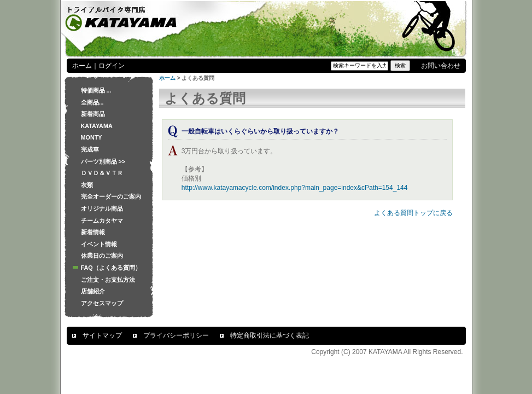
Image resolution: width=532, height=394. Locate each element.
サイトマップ (102, 335)
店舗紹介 (93, 291)
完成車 (90, 149)
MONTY (92, 137)
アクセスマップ (102, 303)
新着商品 (93, 114)
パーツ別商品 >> (103, 161)
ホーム (82, 66)
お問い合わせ (441, 66)
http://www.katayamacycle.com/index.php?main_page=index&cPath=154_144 (295, 188)
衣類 (87, 185)
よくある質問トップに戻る (413, 213)
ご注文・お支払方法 (108, 280)
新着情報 (93, 232)
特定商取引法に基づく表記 (270, 335)
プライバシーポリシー (176, 335)
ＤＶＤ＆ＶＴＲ (102, 173)
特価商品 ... (96, 90)
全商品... (92, 102)
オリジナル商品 (102, 208)
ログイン (112, 66)
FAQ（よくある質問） (111, 268)
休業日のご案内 (102, 256)
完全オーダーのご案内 (111, 196)
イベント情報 (99, 244)
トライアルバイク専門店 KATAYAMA (121, 18)
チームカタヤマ (102, 221)
